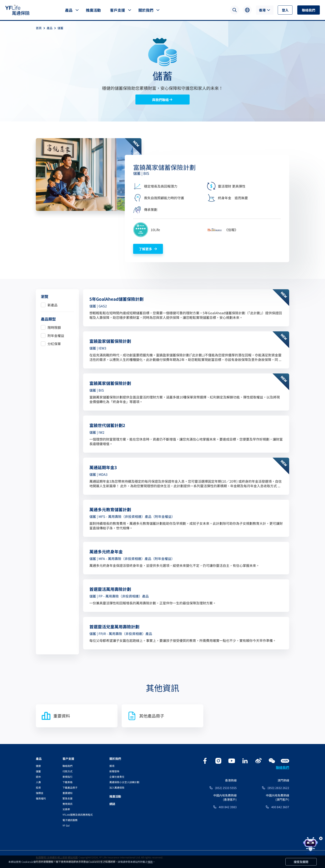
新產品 (52, 305)
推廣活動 (93, 10)
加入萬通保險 (117, 787)
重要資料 (55, 716)
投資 (38, 787)
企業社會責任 (117, 777)
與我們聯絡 (162, 100)
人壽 (38, 782)
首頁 (41, 28)
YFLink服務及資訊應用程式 (78, 815)
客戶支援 (117, 10)
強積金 (40, 793)
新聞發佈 (114, 771)
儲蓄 (60, 28)
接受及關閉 (301, 862)
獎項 (112, 766)
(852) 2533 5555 (226, 788)
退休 (38, 777)
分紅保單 (54, 344)
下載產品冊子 (70, 787)
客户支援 (68, 759)
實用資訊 (67, 804)
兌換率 (66, 809)
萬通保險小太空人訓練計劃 (124, 782)
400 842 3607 (280, 807)
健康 (38, 766)
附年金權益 (56, 336)
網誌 (112, 804)
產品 (69, 10)
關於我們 (146, 10)
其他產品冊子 (145, 716)
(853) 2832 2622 (278, 788)
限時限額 (54, 327)
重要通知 (67, 793)
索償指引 (67, 777)
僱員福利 (41, 798)
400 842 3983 (228, 807)
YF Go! (66, 825)
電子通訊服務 (70, 820)
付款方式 (67, 771)
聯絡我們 (309, 10)
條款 (150, 862)
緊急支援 (67, 798)
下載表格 (67, 782)
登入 (285, 10)
